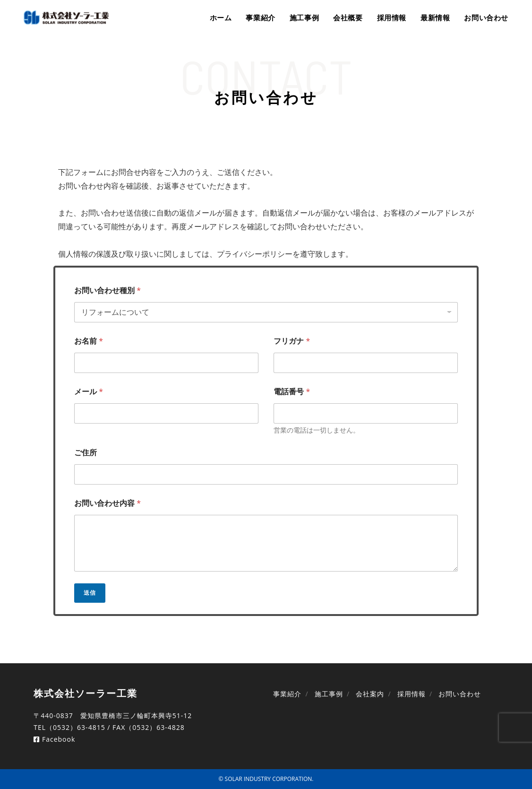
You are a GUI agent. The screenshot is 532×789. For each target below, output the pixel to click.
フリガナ (292, 341)
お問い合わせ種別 (107, 290)
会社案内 (370, 694)
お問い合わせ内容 (107, 503)
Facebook (54, 739)
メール (89, 392)
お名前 (89, 341)
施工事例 (329, 694)
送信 (90, 593)
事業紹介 (287, 694)
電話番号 (292, 392)
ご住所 (86, 453)
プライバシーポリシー (255, 254)
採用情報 (412, 694)
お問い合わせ (460, 694)
